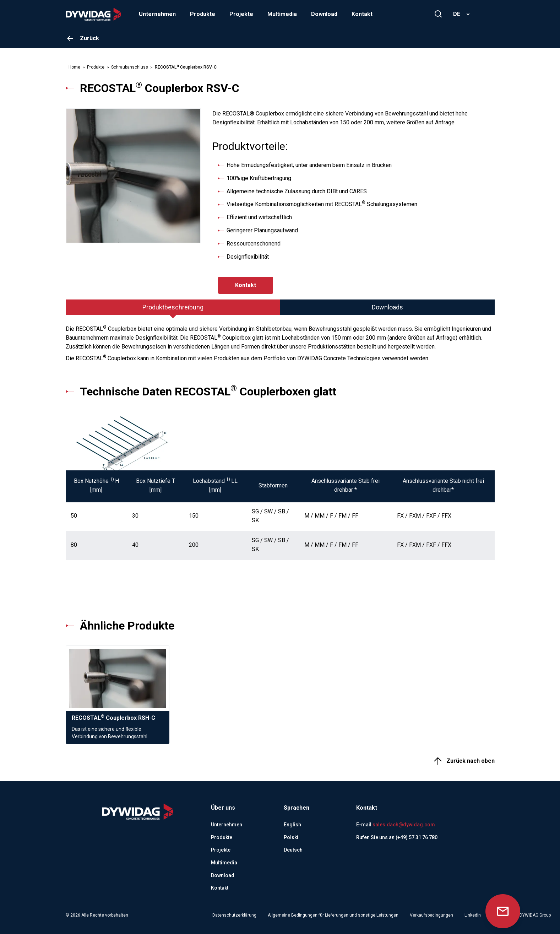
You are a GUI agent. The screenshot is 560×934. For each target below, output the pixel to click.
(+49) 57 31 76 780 (417, 837)
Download (324, 14)
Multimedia (282, 14)
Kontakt (362, 14)
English (292, 825)
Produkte (203, 14)
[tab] (173, 307)
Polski (291, 837)
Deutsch (293, 850)
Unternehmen (157, 14)
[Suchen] (438, 14)
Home (74, 67)
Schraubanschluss (130, 67)
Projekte (241, 14)
